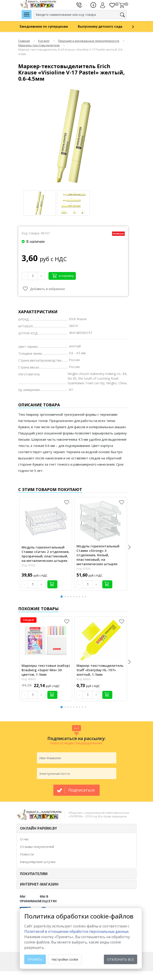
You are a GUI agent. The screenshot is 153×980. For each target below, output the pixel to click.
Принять (35, 959)
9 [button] (86, 597)
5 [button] (74, 597)
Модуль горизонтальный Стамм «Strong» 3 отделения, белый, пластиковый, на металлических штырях (98, 555)
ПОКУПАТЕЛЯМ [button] (34, 874)
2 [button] (66, 597)
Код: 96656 (84, 679)
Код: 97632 (29, 565)
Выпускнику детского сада (100, 27)
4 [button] (72, 597)
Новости (27, 854)
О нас (24, 839)
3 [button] (69, 597)
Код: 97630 (84, 569)
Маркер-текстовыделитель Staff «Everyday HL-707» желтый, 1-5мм (100, 670)
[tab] (76, 828)
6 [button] (77, 597)
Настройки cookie (65, 959)
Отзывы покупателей (37, 847)
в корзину (63, 275)
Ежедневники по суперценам (44, 27)
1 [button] (62, 596)
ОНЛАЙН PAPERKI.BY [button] (38, 828)
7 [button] (80, 597)
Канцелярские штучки (38, 862)
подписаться (81, 790)
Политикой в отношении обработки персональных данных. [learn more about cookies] (77, 931)
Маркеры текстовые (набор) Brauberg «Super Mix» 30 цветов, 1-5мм (46, 670)
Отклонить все (121, 959)
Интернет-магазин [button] (39, 884)
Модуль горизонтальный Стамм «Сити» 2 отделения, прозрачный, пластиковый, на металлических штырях (45, 554)
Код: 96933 (29, 679)
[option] (49, 27)
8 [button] (83, 597)
